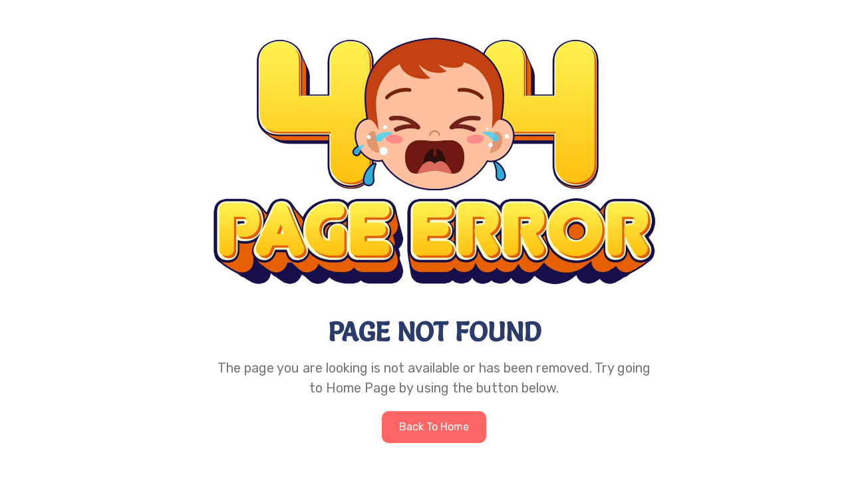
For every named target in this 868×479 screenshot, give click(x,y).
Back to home (434, 427)
